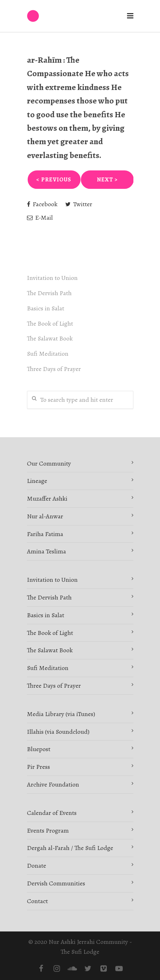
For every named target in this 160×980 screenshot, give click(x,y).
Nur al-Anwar (45, 516)
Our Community (49, 463)
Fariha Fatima (45, 534)
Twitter (79, 204)
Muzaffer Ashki (47, 499)
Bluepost (39, 749)
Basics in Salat (46, 308)
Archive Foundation (53, 784)
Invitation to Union (52, 278)
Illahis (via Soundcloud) (58, 732)
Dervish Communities (56, 883)
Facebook (42, 204)
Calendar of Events (52, 813)
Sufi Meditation (48, 354)
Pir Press (38, 767)
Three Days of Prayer (54, 369)
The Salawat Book (50, 338)
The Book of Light (50, 323)
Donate (37, 866)
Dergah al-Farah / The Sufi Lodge (70, 848)
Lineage (37, 481)
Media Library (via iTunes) (61, 714)
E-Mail (40, 218)
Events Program (48, 830)
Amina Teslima (46, 551)
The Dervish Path (49, 293)
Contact (37, 901)
